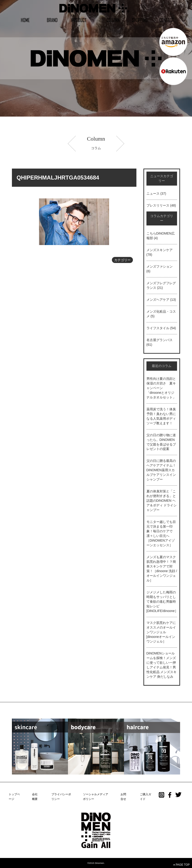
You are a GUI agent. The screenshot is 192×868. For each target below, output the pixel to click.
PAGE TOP (181, 865)
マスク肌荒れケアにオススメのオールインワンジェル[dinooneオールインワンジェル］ (161, 632)
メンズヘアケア (158, 300)
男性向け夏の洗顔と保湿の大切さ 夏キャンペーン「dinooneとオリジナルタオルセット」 (161, 388)
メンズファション (160, 266)
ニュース (153, 194)
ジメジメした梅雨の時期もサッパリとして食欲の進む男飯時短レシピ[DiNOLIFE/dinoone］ (162, 602)
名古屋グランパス (160, 340)
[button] (79, 20)
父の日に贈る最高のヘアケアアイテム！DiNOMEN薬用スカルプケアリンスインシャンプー (161, 470)
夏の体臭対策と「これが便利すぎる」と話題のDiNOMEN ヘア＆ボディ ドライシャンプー (162, 501)
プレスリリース (158, 205)
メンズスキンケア (160, 250)
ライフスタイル (158, 328)
